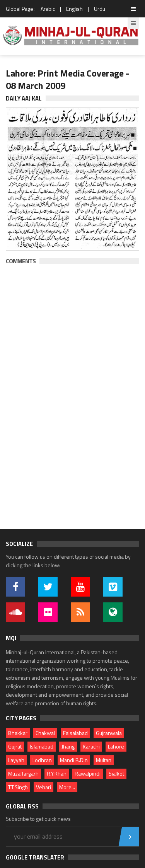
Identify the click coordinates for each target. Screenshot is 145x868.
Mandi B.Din (74, 760)
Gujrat (15, 746)
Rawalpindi (88, 773)
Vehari (43, 787)
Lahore (116, 746)
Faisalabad (75, 733)
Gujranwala (109, 733)
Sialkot (116, 773)
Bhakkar (18, 733)
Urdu (100, 9)
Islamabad (42, 746)
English (74, 9)
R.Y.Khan (57, 773)
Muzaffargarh (23, 773)
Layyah (16, 760)
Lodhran (42, 760)
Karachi (91, 746)
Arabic (48, 9)
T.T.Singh (18, 787)
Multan (104, 760)
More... (67, 787)
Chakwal (45, 733)
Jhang (68, 746)
